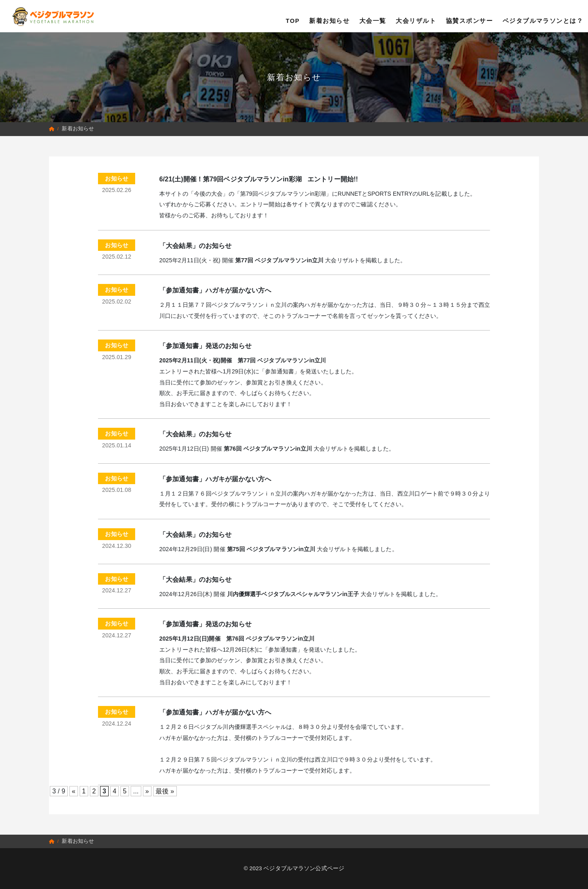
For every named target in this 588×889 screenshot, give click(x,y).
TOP (293, 16)
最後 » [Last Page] (165, 791)
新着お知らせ (329, 16)
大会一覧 (373, 16)
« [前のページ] (74, 791)
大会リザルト (416, 16)
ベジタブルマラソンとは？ (543, 16)
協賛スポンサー (469, 16)
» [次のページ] (147, 791)
